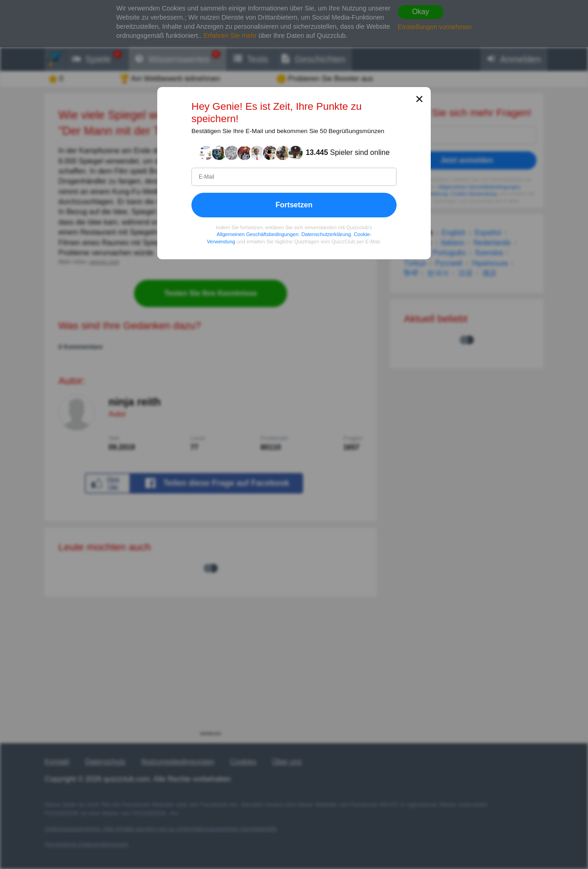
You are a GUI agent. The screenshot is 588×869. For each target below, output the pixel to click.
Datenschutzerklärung (326, 234)
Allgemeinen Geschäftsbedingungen (258, 234)
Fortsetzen (294, 204)
